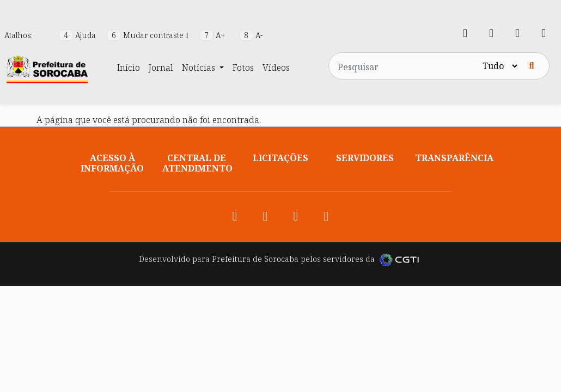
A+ (214, 35)
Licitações (280, 158)
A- (251, 35)
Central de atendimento (197, 163)
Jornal (161, 68)
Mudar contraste (149, 35)
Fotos (243, 68)
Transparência (454, 158)
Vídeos (276, 68)
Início (129, 68)
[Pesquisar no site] (405, 66)
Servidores (365, 158)
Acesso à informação (112, 163)
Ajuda (78, 35)
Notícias (200, 68)
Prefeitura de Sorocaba (255, 259)
